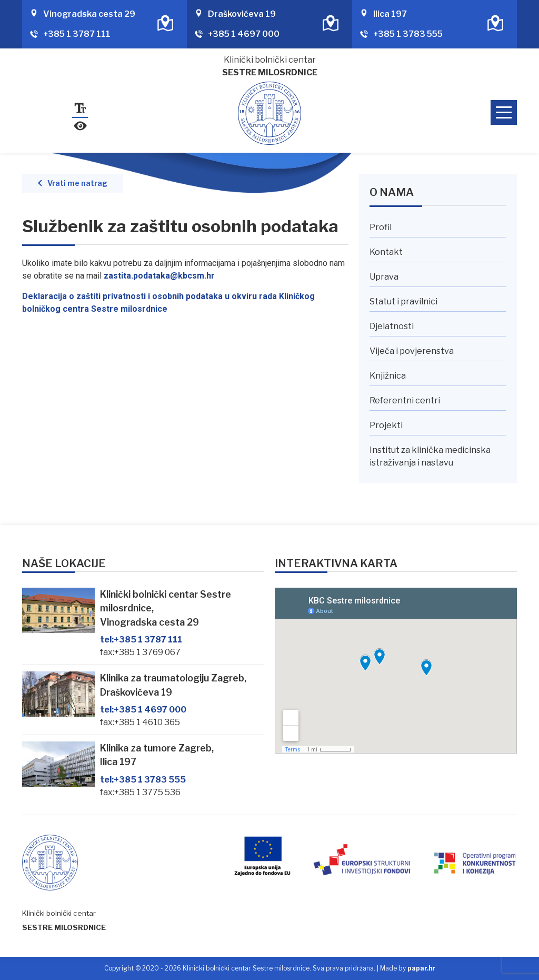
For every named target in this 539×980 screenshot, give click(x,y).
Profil (381, 227)
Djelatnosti (392, 326)
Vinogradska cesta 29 (89, 14)
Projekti (386, 425)
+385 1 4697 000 (244, 34)
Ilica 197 (390, 14)
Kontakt (386, 252)
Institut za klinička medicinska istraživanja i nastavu (430, 456)
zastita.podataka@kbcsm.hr (159, 276)
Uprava (384, 277)
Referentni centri (405, 400)
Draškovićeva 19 (242, 14)
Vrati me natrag (77, 183)
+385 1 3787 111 (77, 34)
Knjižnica (388, 376)
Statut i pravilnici (403, 301)
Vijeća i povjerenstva (412, 351)
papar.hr (421, 968)
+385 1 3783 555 (408, 34)
